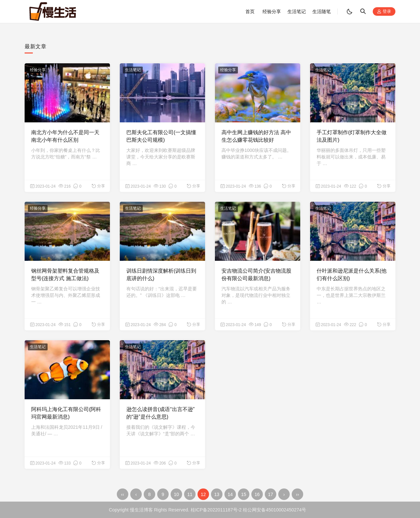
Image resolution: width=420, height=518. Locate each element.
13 (217, 494)
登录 (384, 12)
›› (297, 494)
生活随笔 (322, 11)
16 (257, 494)
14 (230, 494)
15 (244, 494)
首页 (250, 11)
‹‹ (123, 494)
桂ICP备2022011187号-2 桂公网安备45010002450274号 (249, 510)
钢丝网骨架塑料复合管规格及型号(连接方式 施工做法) (65, 274)
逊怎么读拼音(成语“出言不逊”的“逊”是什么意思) (160, 413)
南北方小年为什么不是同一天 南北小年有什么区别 (65, 136)
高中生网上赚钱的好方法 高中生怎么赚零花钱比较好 (256, 136)
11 (190, 494)
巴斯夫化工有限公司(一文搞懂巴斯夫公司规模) (161, 136)
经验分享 (272, 11)
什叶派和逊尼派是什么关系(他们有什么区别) (352, 274)
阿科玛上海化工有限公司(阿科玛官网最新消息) (66, 413)
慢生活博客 (141, 510)
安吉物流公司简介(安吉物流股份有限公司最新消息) (256, 274)
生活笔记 (297, 11)
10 (177, 494)
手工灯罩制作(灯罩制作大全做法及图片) (352, 136)
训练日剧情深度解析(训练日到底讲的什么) (161, 274)
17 (271, 494)
